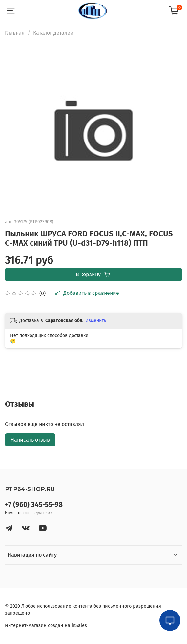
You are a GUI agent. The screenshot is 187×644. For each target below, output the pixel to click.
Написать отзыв (30, 440)
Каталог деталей (53, 33)
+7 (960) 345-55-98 (34, 505)
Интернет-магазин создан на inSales (46, 625)
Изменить (96, 321)
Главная (15, 33)
